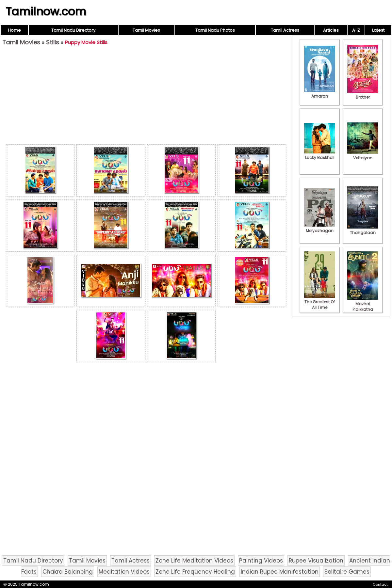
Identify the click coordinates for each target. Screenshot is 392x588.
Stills (53, 42)
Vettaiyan (363, 155)
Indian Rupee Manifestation (280, 572)
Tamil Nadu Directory (73, 30)
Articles (331, 30)
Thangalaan (363, 230)
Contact (380, 584)
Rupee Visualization (316, 561)
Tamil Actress (285, 30)
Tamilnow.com (46, 11)
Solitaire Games (347, 572)
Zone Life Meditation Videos (194, 561)
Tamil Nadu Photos (215, 30)
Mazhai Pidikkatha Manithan (363, 307)
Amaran (319, 93)
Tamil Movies (146, 30)
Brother (363, 94)
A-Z (356, 30)
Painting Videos (261, 561)
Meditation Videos (124, 572)
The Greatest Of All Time (319, 302)
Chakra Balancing (68, 572)
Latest (378, 30)
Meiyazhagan (319, 228)
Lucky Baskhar (319, 155)
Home (14, 30)
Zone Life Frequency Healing (195, 572)
